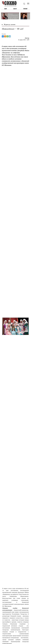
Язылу (6, 9)
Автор (27, 38)
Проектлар (25, 9)
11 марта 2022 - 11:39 (24, 40)
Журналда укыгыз (9, 25)
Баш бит (15, 9)
